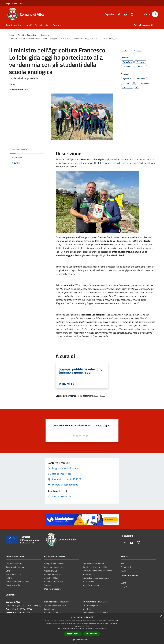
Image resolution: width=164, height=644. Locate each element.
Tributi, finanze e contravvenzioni (97, 571)
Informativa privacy (91, 605)
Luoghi (124, 586)
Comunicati (32, 35)
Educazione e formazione (93, 563)
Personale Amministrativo (17, 582)
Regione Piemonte (14, 3)
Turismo (48, 585)
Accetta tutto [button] (73, 634)
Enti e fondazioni (13, 574)
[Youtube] (124, 14)
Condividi (127, 51)
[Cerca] (155, 14)
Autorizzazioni (89, 581)
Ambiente (87, 574)
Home (12, 35)
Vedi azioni (140, 51)
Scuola (44, 35)
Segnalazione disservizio (55, 605)
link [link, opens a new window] (104, 628)
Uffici (8, 571)
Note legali (87, 609)
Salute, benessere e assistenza (96, 578)
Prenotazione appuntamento (57, 602)
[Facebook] (118, 14)
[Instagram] (131, 14)
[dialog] (82, 629)
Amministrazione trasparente (95, 602)
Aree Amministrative (15, 567)
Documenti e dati (13, 585)
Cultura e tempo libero (54, 567)
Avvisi (123, 571)
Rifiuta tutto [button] (92, 634)
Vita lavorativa (51, 571)
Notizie (124, 564)
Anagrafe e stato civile (54, 564)
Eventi (124, 583)
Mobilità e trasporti (53, 589)
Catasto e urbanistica (54, 582)
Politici (9, 578)
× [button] (161, 616)
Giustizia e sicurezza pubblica (95, 567)
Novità (21, 35)
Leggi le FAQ (50, 609)
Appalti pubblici (51, 578)
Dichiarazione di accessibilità (95, 613)
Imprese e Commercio (54, 574)
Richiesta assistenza (53, 613)
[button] (82, 640)
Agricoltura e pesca (91, 585)
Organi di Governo (14, 564)
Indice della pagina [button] (20, 149)
